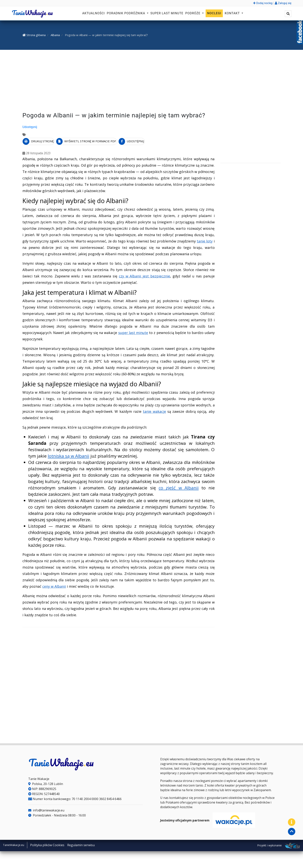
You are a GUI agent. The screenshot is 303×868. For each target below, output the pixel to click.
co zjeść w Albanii (179, 487)
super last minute (133, 332)
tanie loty (205, 240)
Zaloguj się (283, 3)
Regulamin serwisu (81, 844)
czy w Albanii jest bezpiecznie (144, 275)
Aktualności (94, 13)
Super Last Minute (167, 13)
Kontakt (233, 13)
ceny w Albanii (54, 586)
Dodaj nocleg (263, 3)
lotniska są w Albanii (69, 455)
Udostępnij (30, 127)
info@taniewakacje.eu (46, 810)
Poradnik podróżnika (126, 13)
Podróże (193, 13)
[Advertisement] (151, 81)
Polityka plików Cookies (47, 844)
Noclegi (214, 13)
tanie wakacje (154, 411)
